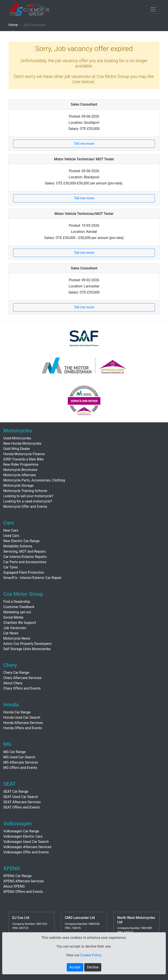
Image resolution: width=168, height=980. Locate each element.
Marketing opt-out (17, 612)
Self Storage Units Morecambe (27, 649)
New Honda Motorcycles (22, 443)
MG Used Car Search (19, 757)
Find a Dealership (17, 602)
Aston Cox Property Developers (27, 644)
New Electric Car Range (21, 541)
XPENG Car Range (17, 876)
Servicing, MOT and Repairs (25, 551)
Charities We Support (20, 623)
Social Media (13, 617)
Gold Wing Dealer (17, 449)
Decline (93, 967)
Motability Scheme (18, 546)
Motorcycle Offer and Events (25, 507)
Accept (75, 967)
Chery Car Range (16, 673)
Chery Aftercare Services (22, 678)
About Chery (13, 683)
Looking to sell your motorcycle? (28, 496)
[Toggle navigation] (153, 9)
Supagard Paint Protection (24, 572)
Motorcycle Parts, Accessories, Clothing (34, 480)
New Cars (11, 530)
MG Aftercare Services (21, 762)
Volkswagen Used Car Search (26, 842)
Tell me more (84, 144)
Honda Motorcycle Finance (24, 454)
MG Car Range (14, 752)
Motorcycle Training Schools (25, 491)
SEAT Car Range (16, 792)
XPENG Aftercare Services (24, 881)
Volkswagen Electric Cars (23, 836)
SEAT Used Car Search (21, 797)
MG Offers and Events (20, 768)
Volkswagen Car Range (21, 831)
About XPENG (14, 886)
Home (13, 25)
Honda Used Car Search (22, 717)
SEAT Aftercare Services (22, 802)
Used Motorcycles (17, 438)
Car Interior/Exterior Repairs (25, 557)
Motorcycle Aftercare (20, 475)
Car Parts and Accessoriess (25, 562)
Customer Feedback (19, 607)
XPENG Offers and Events (23, 892)
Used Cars (11, 536)
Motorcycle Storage (18, 486)
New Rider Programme (21, 464)
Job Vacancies (15, 628)
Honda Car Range (17, 712)
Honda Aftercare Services (23, 723)
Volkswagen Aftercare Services (27, 847)
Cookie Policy (91, 955)
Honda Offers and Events (23, 728)
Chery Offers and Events (22, 688)
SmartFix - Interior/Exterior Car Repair (32, 578)
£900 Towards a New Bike (23, 459)
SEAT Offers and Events (22, 807)
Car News (11, 633)
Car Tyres (11, 567)
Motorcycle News (17, 638)
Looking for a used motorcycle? (28, 501)
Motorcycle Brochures (20, 470)
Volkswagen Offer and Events (26, 852)
